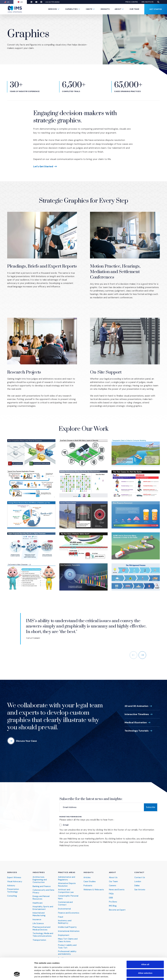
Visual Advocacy (15, 879)
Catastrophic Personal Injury (68, 894)
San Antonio (140, 887)
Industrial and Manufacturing (39, 911)
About (118, 9)
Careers (113, 883)
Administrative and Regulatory (67, 876)
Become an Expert (117, 907)
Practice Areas (67, 870)
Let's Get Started (43, 166)
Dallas (137, 883)
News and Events (117, 887)
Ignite (89, 9)
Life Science (38, 921)
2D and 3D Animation (136, 703)
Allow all (145, 946)
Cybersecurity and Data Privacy (43, 888)
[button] (158, 2)
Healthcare (38, 900)
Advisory (11, 883)
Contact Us (140, 875)
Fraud (61, 914)
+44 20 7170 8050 (52, 2)
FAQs (111, 891)
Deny (145, 963)
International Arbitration (69, 928)
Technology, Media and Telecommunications (43, 932)
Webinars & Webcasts (94, 887)
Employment (64, 932)
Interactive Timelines (137, 711)
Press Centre (132, 2)
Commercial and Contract (65, 900)
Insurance (37, 917)
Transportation (39, 937)
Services (53, 9)
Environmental (64, 906)
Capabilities (71, 9)
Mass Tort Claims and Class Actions (68, 937)
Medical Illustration (136, 719)
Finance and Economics (69, 910)
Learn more (135, 839)
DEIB (111, 895)
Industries (39, 870)
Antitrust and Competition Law (66, 888)
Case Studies (90, 879)
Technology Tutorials (137, 728)
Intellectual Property (67, 924)
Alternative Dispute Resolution (67, 882)
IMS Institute (148, 2)
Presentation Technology (13, 888)
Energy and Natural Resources (41, 895)
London (138, 879)
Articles (87, 875)
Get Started (156, 9)
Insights (105, 9)
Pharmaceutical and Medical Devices (41, 926)
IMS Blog (113, 903)
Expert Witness (14, 875)
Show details (137, 975)
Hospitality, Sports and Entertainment (43, 905)
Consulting (12, 893)
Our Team (134, 9)
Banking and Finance (42, 884)
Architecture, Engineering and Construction (40, 877)
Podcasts (88, 883)
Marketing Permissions (71, 814)
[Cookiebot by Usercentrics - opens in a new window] (17, 975)
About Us (113, 875)
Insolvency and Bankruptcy (65, 919)
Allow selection (145, 954)
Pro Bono (113, 899)
